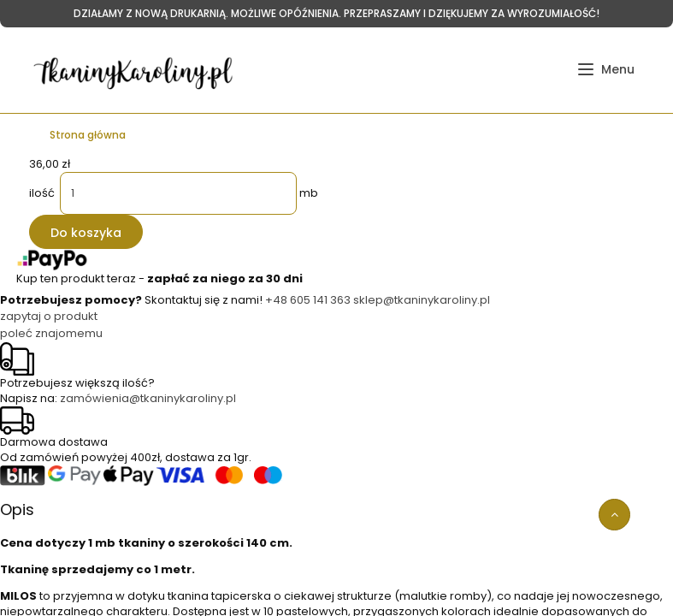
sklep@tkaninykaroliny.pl (422, 300)
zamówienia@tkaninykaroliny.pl (148, 398)
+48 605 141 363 (308, 300)
